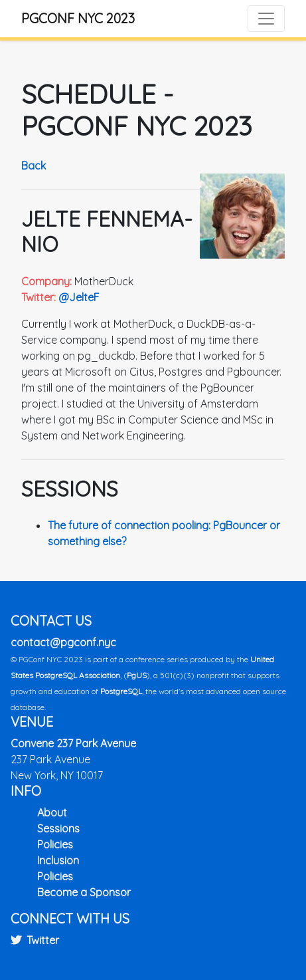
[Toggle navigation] (266, 19)
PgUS (137, 675)
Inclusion (58, 860)
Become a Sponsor (84, 892)
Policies (55, 844)
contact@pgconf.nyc (63, 642)
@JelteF (79, 297)
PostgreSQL (121, 691)
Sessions (58, 828)
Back (34, 166)
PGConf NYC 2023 (78, 18)
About (52, 812)
